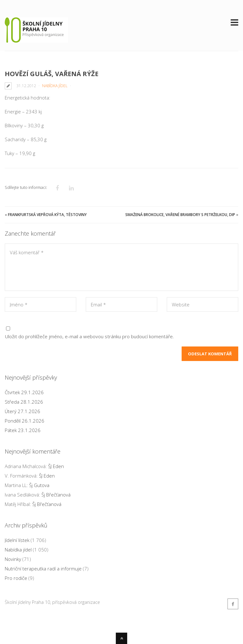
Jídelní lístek (17, 540)
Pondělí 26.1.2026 (25, 421)
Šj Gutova (39, 485)
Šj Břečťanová (56, 495)
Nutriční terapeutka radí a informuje (43, 569)
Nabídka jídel (55, 86)
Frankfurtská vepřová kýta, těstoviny (47, 215)
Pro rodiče (16, 578)
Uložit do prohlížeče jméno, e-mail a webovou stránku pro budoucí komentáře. (89, 336)
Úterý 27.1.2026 (22, 411)
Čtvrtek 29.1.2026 (24, 392)
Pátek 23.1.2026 (23, 430)
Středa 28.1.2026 (24, 402)
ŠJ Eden (56, 466)
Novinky (13, 559)
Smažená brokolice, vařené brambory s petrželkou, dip (180, 215)
